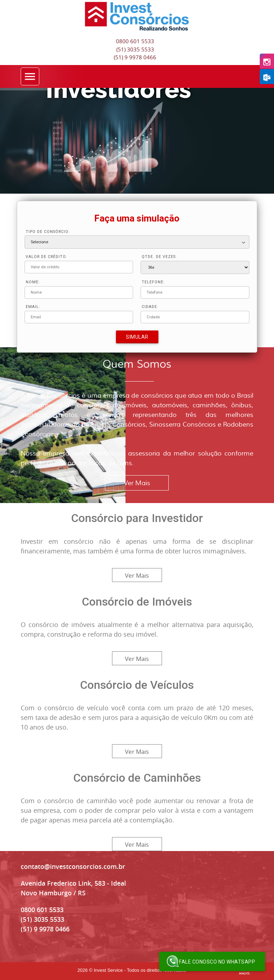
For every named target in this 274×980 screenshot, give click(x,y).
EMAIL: (33, 307)
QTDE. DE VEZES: (159, 257)
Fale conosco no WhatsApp (211, 961)
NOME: (33, 282)
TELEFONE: (153, 282)
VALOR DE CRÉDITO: (47, 257)
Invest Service (108, 970)
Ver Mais (137, 483)
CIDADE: (150, 307)
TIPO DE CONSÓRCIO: (48, 232)
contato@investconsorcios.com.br (73, 866)
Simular (137, 337)
